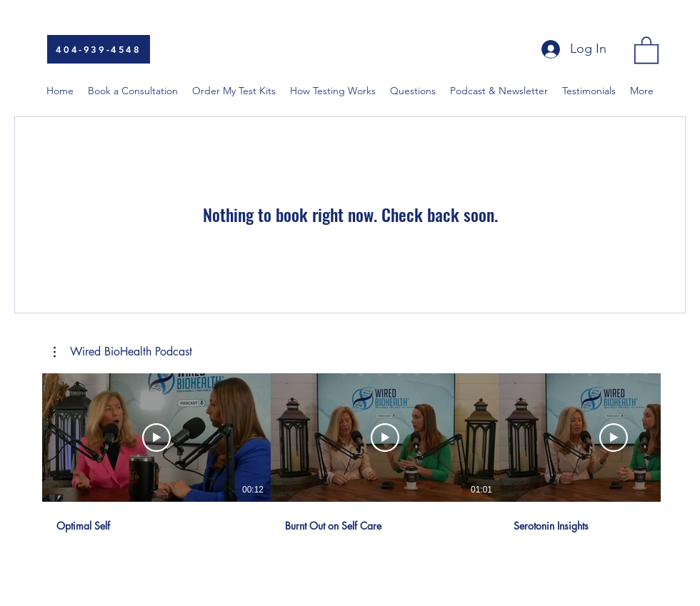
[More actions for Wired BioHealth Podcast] (123, 352)
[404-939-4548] (99, 49)
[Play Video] (156, 438)
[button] (646, 49)
